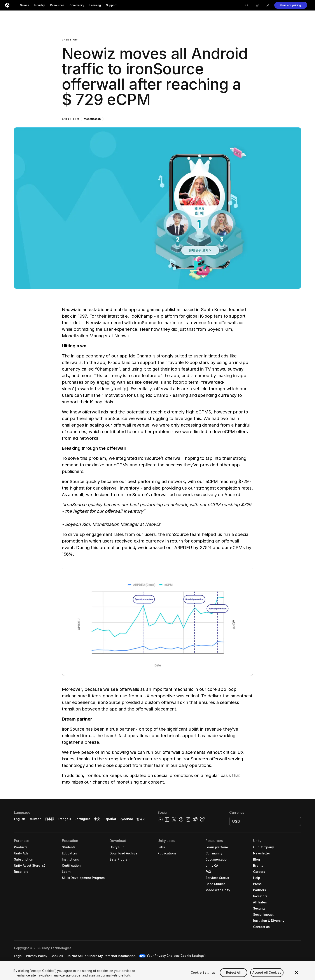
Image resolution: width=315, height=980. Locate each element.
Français (65, 819)
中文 (97, 819)
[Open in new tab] (43, 866)
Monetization (92, 119)
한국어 (141, 819)
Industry (40, 5)
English (20, 819)
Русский (126, 819)
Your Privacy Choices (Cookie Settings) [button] (177, 956)
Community (77, 5)
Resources (57, 5)
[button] (291, 5)
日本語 (50, 819)
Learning (95, 5)
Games (24, 5)
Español (110, 819)
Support (111, 5)
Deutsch (35, 819)
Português (83, 819)
